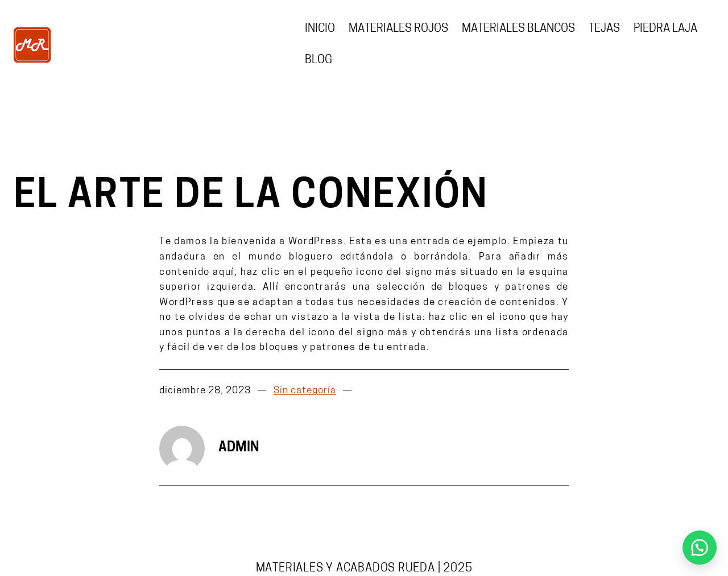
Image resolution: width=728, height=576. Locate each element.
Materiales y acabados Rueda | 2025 (364, 569)
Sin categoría (305, 391)
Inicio (320, 29)
